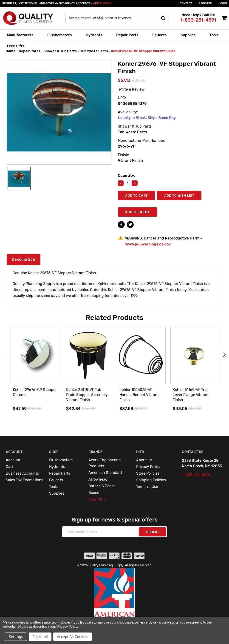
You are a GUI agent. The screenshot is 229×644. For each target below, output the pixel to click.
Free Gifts (16, 46)
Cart (9, 467)
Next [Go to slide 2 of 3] (224, 355)
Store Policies (148, 473)
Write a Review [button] (132, 89)
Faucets (160, 35)
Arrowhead (98, 479)
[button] (115, 603)
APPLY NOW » (102, 3)
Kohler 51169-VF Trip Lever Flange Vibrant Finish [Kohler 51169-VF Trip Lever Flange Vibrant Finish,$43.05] (191, 395)
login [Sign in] (223, 3)
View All (97, 499)
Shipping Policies (151, 480)
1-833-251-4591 (198, 20)
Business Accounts (22, 473)
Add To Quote (138, 212)
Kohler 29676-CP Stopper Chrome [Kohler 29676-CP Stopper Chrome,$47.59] (35, 392)
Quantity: (126, 175)
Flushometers (60, 35)
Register (205, 3)
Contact (186, 3)
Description (24, 259)
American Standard (105, 473)
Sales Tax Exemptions (24, 480)
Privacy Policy (148, 467)
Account (13, 460)
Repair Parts (127, 35)
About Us (144, 460)
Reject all (40, 637)
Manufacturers (20, 35)
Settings (16, 637)
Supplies (188, 35)
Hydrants (94, 35)
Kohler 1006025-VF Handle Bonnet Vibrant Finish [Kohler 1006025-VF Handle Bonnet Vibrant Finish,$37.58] (139, 395)
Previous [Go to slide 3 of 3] (5, 355)
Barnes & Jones (102, 486)
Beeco (94, 493)
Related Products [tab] (114, 318)
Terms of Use (147, 487)
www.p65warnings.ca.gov (148, 244)
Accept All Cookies (73, 637)
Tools (214, 35)
